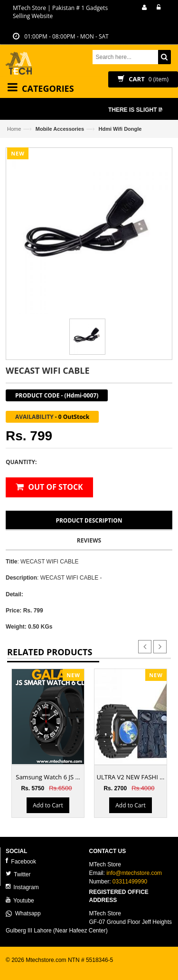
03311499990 (130, 882)
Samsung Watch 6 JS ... (48, 777)
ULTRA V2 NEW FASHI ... (131, 777)
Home (14, 129)
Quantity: (21, 462)
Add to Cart (48, 805)
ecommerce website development (48, 969)
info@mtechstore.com (134, 873)
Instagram (22, 887)
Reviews (89, 540)
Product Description (89, 520)
